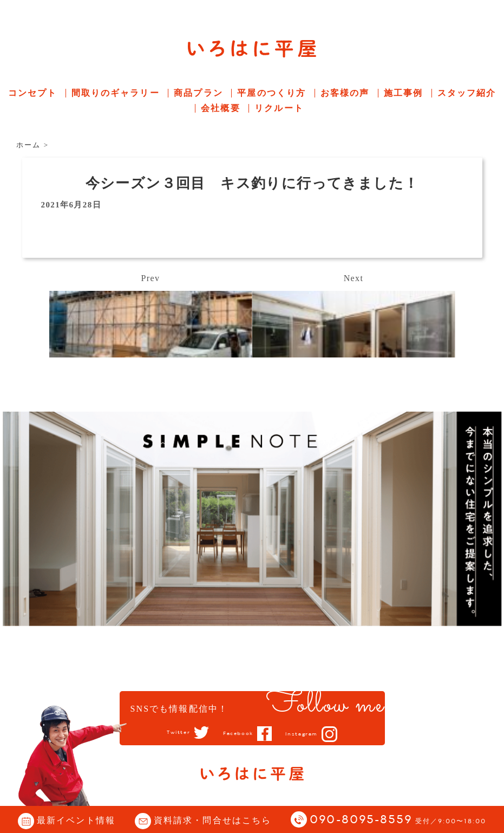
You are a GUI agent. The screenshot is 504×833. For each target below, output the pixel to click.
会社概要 (220, 108)
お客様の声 (345, 93)
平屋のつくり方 (271, 93)
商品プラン (198, 93)
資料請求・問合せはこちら (212, 820)
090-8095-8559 (398, 820)
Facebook (236, 733)
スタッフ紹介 (467, 93)
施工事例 (403, 93)
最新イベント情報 (76, 820)
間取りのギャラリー (116, 93)
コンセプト (33, 93)
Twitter (168, 733)
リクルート (279, 108)
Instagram (310, 734)
